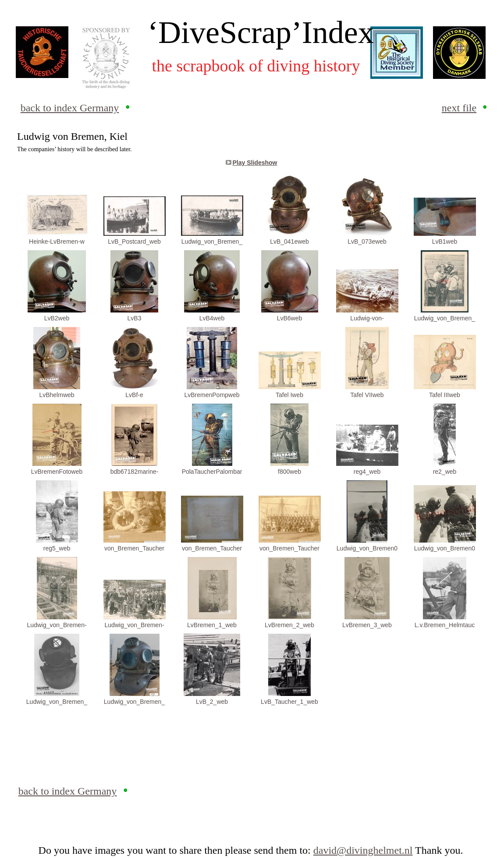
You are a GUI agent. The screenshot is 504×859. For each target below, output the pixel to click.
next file (459, 108)
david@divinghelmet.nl (363, 850)
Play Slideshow (255, 163)
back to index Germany (70, 108)
